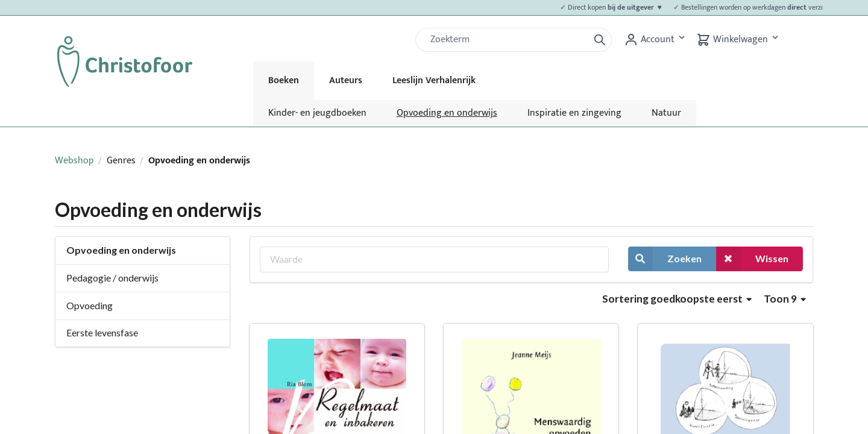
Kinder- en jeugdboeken (317, 113)
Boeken (284, 80)
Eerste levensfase (102, 332)
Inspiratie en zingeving (574, 113)
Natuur (666, 113)
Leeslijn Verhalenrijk (434, 80)
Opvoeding (90, 305)
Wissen (752, 259)
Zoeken (665, 259)
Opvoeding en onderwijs (447, 113)
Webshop (74, 161)
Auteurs (346, 80)
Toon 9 (785, 299)
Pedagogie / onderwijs (112, 278)
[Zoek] (507, 40)
